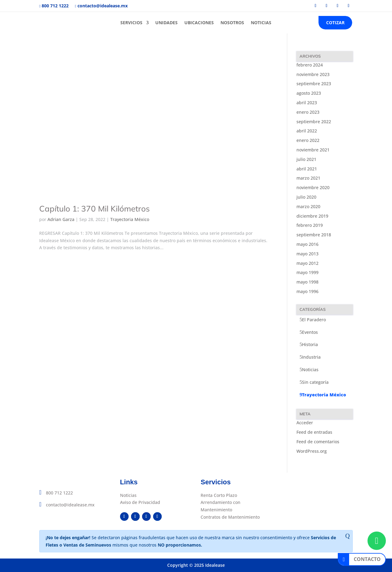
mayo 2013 (307, 254)
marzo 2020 (308, 206)
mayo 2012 (307, 263)
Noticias (310, 370)
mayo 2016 (307, 244)
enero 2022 (308, 140)
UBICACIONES (199, 23)
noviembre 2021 (313, 150)
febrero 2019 (310, 225)
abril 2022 (307, 131)
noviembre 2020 (313, 187)
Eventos (310, 332)
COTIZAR (335, 23)
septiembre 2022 (314, 122)
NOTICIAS (261, 23)
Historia (310, 344)
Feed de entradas (314, 432)
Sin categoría (315, 382)
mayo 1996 (307, 291)
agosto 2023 (309, 93)
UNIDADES (166, 23)
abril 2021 (307, 169)
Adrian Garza (61, 219)
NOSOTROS (232, 23)
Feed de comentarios (318, 442)
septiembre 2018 (314, 235)
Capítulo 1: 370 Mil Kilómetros (94, 209)
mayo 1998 (307, 282)
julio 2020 (306, 197)
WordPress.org (312, 451)
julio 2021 (306, 159)
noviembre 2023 (313, 74)
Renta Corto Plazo (219, 495)
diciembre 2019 (312, 216)
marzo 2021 (308, 178)
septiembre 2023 (314, 84)
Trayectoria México (130, 219)
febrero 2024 (310, 65)
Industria (311, 357)
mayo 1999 (307, 272)
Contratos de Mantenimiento (230, 517)
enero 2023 (308, 112)
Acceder (305, 423)
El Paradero (314, 320)
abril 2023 (307, 103)
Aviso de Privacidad (140, 502)
